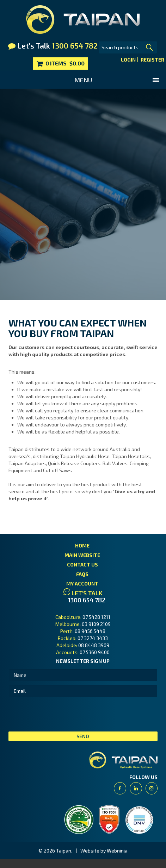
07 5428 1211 (96, 617)
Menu (83, 80)
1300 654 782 (87, 600)
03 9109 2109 (96, 624)
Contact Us (82, 565)
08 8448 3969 (94, 645)
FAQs (82, 574)
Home (82, 546)
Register (152, 60)
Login (128, 60)
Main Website (82, 555)
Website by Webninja (104, 851)
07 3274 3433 (93, 638)
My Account (82, 584)
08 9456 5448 (90, 631)
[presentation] (62, 714)
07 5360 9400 (95, 652)
